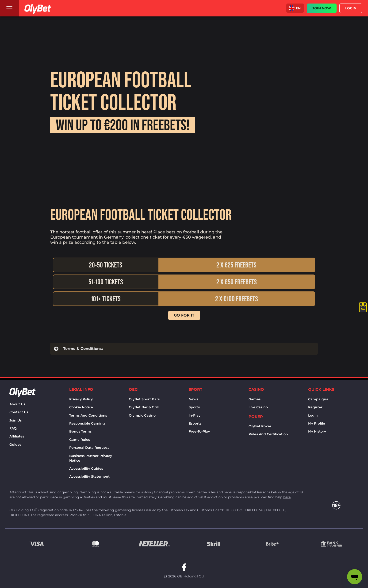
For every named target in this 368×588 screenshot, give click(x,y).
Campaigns (318, 399)
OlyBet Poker (260, 426)
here (287, 497)
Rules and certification (268, 434)
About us (17, 404)
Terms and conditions (88, 415)
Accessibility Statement (89, 476)
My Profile (317, 423)
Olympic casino (142, 415)
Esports (195, 423)
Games (255, 399)
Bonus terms (80, 431)
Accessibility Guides (86, 468)
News (193, 399)
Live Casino (258, 407)
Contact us (19, 412)
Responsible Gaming (87, 423)
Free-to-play (199, 431)
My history (317, 431)
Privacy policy (81, 399)
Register (315, 407)
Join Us (15, 420)
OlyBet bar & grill (144, 407)
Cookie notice (81, 407)
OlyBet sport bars (144, 399)
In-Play (195, 415)
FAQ (13, 428)
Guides (15, 445)
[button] (295, 8)
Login (313, 415)
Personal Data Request (89, 448)
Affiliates (17, 436)
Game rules (80, 440)
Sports (194, 407)
